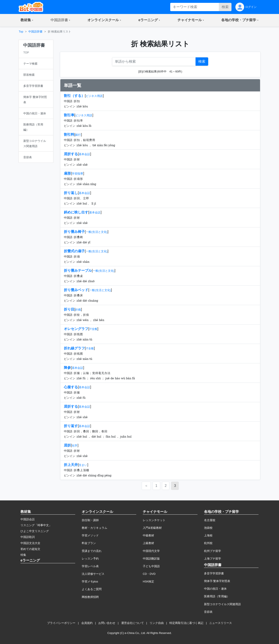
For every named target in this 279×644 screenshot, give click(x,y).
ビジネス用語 (94, 96)
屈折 (67, 445)
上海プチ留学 (213, 559)
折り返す (71, 426)
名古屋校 (210, 520)
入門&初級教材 (152, 528)
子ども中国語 (151, 566)
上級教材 (148, 543)
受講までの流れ (92, 551)
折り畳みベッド (76, 290)
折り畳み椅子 (74, 232)
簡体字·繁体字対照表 (217, 581)
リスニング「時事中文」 (36, 525)
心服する (71, 387)
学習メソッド (90, 535)
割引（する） (74, 96)
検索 (225, 7)
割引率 (69, 115)
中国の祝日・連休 (215, 589)
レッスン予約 (90, 559)
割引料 (69, 135)
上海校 (208, 535)
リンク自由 (157, 623)
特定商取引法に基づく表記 (186, 623)
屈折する (71, 154)
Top (21, 32)
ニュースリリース (221, 623)
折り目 (69, 309)
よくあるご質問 (92, 589)
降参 (67, 368)
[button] (27, 20)
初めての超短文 (30, 549)
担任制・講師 (90, 520)
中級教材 (148, 535)
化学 (75, 446)
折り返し (71, 193)
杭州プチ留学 (213, 551)
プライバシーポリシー (61, 623)
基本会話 (84, 154)
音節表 (208, 612)
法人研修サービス (93, 574)
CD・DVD (149, 574)
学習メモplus (90, 581)
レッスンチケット (154, 520)
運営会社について (133, 623)
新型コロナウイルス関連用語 (222, 604)
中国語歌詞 (28, 537)
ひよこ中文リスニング (35, 531)
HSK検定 (148, 581)
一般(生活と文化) (97, 232)
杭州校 (208, 543)
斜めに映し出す (76, 212)
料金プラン (89, 543)
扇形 (67, 173)
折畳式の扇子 (74, 251)
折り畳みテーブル (78, 270)
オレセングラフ (76, 329)
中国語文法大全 (30, 543)
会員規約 (87, 623)
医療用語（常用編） (217, 596)
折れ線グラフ (74, 348)
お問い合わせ (107, 623)
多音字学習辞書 (214, 573)
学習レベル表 (90, 566)
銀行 (78, 135)
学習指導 (77, 174)
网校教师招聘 (90, 597)
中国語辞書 (35, 32)
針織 (78, 310)
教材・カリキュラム (94, 528)
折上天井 (71, 465)
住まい (83, 465)
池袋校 (208, 528)
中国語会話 (28, 519)
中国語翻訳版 (151, 559)
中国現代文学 (151, 551)
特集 (23, 555)
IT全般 (93, 329)
